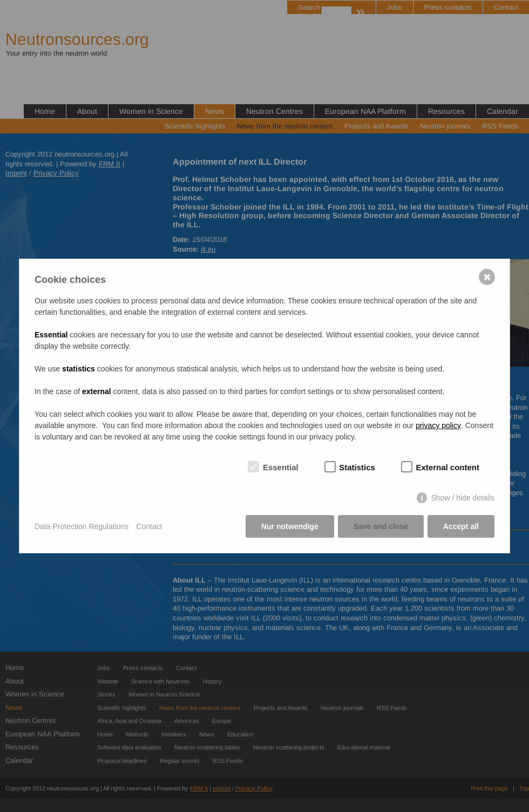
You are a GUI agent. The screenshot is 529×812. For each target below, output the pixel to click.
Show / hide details (463, 498)
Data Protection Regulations (82, 526)
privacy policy (438, 425)
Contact (149, 526)
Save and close (381, 526)
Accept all (461, 526)
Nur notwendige (290, 526)
